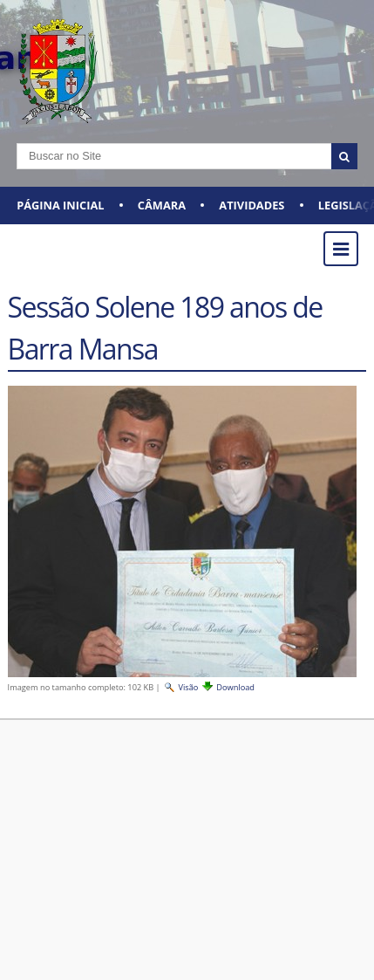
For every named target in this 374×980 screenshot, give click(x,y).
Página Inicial (60, 205)
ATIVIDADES (252, 205)
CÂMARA (162, 205)
